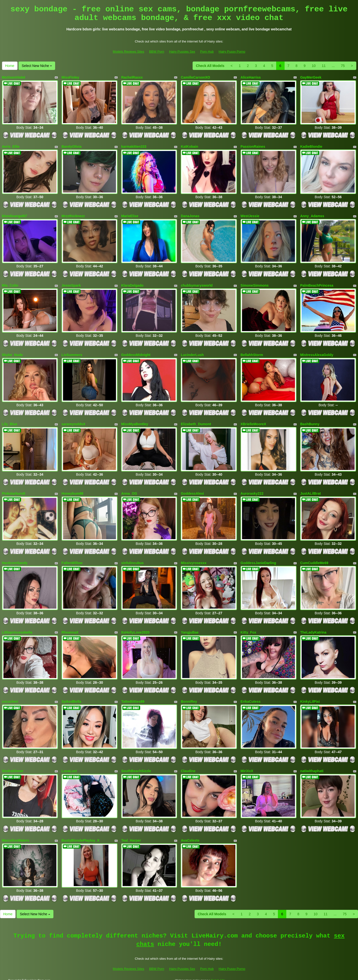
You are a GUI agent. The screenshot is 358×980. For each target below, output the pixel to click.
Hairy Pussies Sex (182, 52)
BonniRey (189, 696)
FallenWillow (72, 559)
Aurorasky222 (252, 490)
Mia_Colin (10, 284)
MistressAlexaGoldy (317, 352)
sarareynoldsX (74, 421)
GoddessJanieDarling (258, 559)
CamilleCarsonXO (195, 77)
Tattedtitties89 (133, 696)
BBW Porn (157, 52)
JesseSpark (71, 284)
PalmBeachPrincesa (317, 284)
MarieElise (130, 215)
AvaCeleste (190, 834)
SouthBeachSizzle (136, 765)
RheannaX (70, 627)
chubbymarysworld (197, 284)
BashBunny (310, 421)
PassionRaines (253, 146)
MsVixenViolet (14, 77)
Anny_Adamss (312, 215)
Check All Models (210, 66)
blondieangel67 (15, 215)
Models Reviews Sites (128, 52)
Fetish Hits (218, 973)
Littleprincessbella (17, 627)
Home (10, 66)
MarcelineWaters (16, 834)
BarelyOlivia (72, 146)
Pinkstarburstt (14, 490)
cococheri (10, 696)
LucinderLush (192, 352)
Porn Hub (207, 52)
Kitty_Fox (248, 627)
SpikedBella (71, 696)
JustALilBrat (310, 490)
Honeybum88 (72, 490)
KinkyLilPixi (310, 696)
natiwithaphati (312, 765)
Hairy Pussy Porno (232, 52)
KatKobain (189, 146)
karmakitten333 (134, 146)
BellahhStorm (252, 352)
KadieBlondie (311, 146)
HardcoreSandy (15, 559)
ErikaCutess (251, 696)
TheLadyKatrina (313, 627)
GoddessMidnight (136, 352)
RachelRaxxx (132, 77)
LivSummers (72, 352)
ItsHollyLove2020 (135, 627)
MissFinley (70, 77)
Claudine (188, 765)
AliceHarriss (251, 77)
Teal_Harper (131, 834)
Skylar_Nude (12, 352)
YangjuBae (190, 627)
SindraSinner (13, 765)
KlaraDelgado (132, 284)
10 (314, 66)
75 (343, 66)
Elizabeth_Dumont (196, 421)
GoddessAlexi (192, 490)
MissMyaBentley (135, 421)
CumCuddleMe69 (314, 559)
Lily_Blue (10, 421)
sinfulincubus (132, 559)
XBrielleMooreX (253, 421)
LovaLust (69, 765)
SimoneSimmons (255, 284)
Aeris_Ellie (11, 146)
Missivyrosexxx (194, 559)
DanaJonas (190, 215)
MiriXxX (247, 765)
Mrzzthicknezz (73, 215)
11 (324, 66)
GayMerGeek (311, 77)
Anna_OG (129, 490)
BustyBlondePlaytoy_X (80, 834)
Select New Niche (37, 66)
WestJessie (250, 215)
